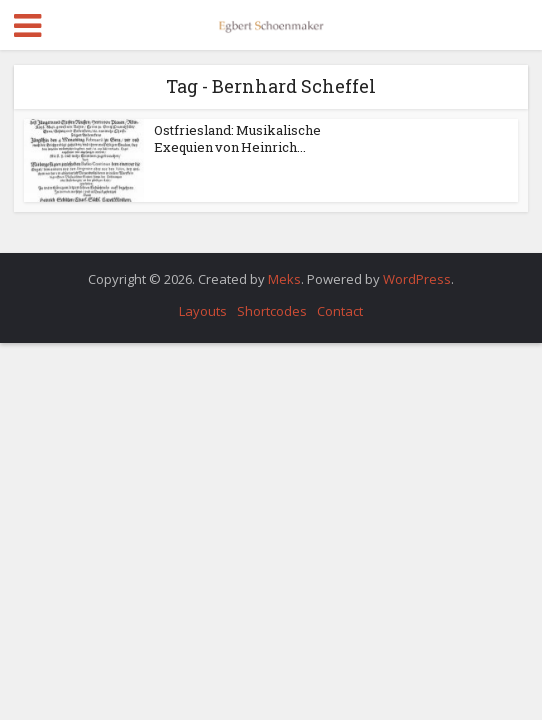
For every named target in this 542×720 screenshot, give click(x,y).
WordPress (417, 279)
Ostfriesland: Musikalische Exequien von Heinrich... (237, 138)
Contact (340, 311)
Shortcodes (272, 311)
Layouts (203, 311)
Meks (284, 279)
